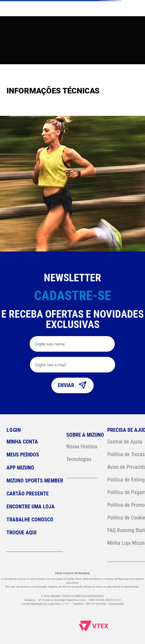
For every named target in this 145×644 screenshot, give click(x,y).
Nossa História (82, 447)
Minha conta (22, 442)
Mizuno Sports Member (35, 481)
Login (14, 430)
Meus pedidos (23, 455)
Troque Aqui (21, 533)
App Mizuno (20, 468)
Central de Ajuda (125, 442)
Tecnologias (79, 459)
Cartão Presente (28, 494)
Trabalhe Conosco (30, 520)
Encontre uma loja (31, 507)
